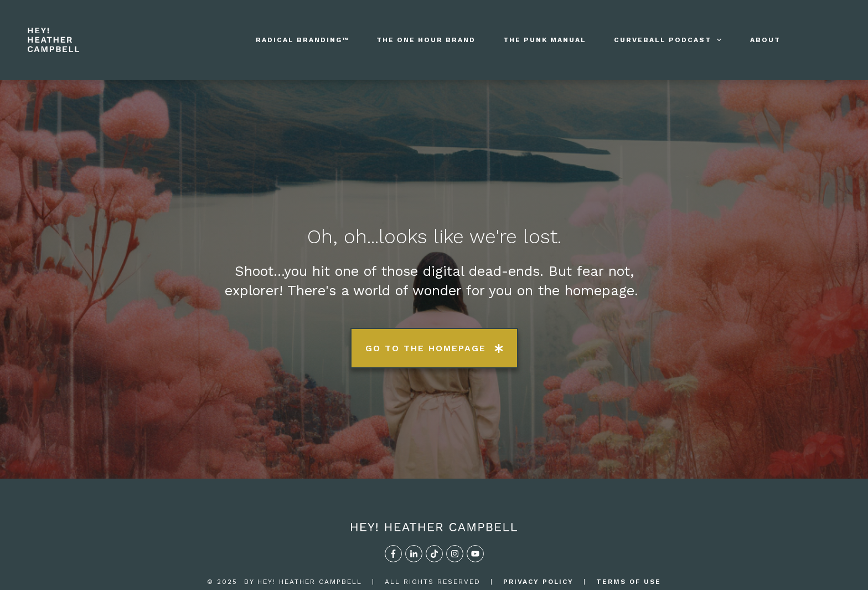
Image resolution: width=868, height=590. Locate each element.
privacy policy (538, 538)
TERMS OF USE (629, 538)
